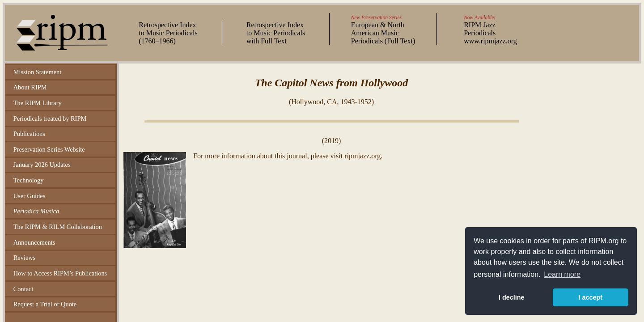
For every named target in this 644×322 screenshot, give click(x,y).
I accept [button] (590, 297)
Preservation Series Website (49, 149)
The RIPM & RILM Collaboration (58, 227)
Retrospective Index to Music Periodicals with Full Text (276, 33)
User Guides (30, 196)
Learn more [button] (562, 274)
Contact (23, 289)
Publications (29, 134)
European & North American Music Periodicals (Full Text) (383, 33)
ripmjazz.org (362, 156)
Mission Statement (38, 72)
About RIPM (30, 87)
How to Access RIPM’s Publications (60, 273)
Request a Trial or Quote (45, 304)
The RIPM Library (38, 103)
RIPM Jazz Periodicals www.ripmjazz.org (490, 33)
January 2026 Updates (42, 165)
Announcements (34, 242)
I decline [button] (512, 297)
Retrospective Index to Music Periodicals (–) (168, 33)
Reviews (25, 258)
